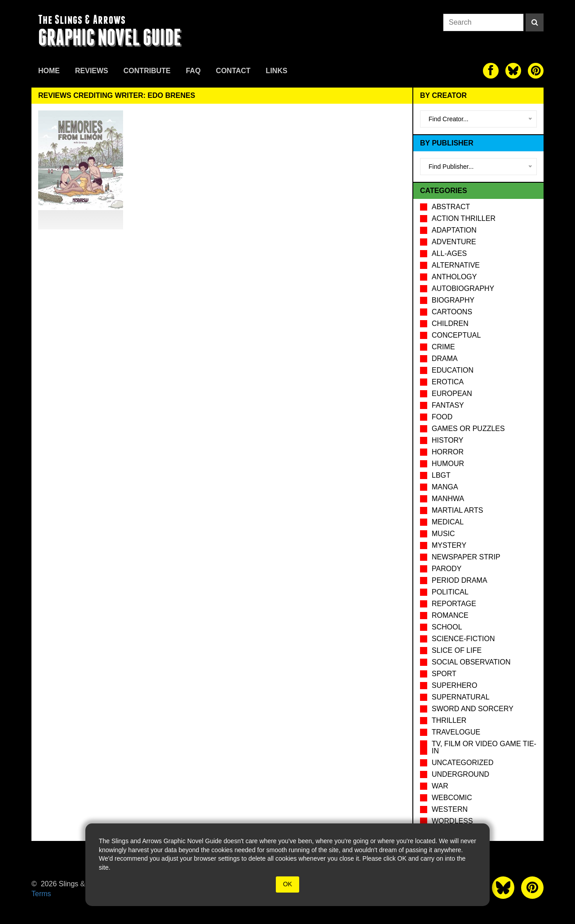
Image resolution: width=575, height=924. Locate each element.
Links (277, 71)
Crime (443, 347)
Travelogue (456, 732)
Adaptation (454, 230)
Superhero (454, 685)
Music (443, 534)
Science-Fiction (463, 639)
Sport (444, 674)
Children (450, 323)
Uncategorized (462, 763)
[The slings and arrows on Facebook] (491, 71)
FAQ (193, 71)
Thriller (449, 720)
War (440, 786)
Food (442, 417)
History (448, 440)
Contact (233, 71)
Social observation (471, 662)
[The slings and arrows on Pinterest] (536, 71)
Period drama (460, 580)
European (452, 394)
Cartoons (452, 312)
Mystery (449, 545)
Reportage (454, 604)
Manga (445, 487)
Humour (448, 464)
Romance (450, 615)
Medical (448, 522)
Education (453, 370)
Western (450, 809)
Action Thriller (464, 218)
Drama (445, 359)
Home (49, 71)
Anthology (454, 277)
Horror (448, 452)
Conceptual (456, 335)
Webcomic (452, 798)
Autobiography (463, 288)
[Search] (535, 22)
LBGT (441, 475)
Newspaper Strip (466, 557)
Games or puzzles (468, 429)
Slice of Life (457, 650)
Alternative (456, 265)
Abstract (451, 207)
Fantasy (448, 405)
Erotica (448, 382)
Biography (453, 300)
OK (287, 884)
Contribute (147, 71)
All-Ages (449, 253)
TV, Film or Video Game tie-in (484, 747)
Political (450, 592)
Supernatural (461, 697)
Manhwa (448, 499)
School (447, 627)
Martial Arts (457, 510)
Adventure (454, 242)
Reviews (92, 71)
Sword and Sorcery (473, 709)
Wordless (452, 821)
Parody (447, 569)
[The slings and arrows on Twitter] (513, 71)
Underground (460, 774)
